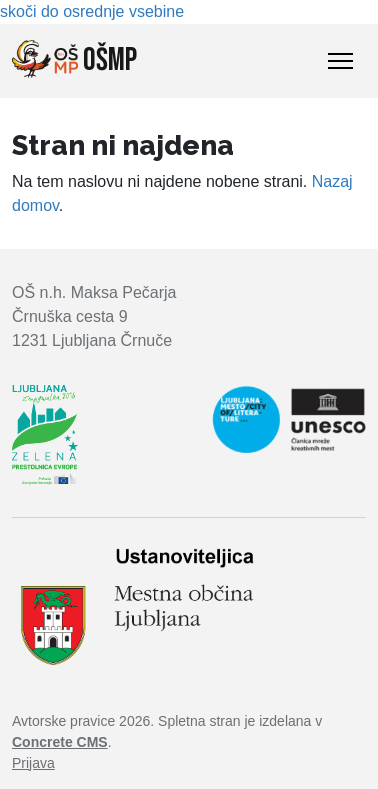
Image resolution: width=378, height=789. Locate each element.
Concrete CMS (60, 742)
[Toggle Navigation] (340, 61)
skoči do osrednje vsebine (92, 11)
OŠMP (74, 60)
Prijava (33, 763)
